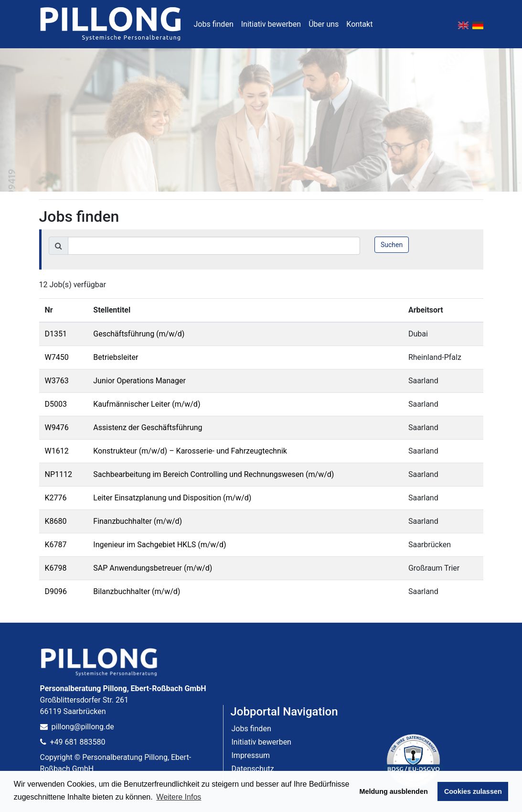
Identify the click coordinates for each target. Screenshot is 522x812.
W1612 (57, 451)
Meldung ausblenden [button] (394, 791)
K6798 (56, 568)
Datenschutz (253, 769)
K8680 (56, 521)
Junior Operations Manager (139, 381)
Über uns (324, 24)
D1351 (56, 334)
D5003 (56, 404)
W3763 (57, 381)
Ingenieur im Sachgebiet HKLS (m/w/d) (160, 545)
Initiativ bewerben (271, 24)
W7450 (57, 357)
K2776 (56, 498)
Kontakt (359, 24)
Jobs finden (214, 24)
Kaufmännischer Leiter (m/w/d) (147, 404)
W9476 (57, 428)
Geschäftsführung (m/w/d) (139, 334)
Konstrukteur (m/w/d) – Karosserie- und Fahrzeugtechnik (190, 451)
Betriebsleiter (116, 357)
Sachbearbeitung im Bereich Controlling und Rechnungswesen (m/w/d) (213, 474)
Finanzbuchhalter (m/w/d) (138, 521)
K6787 (56, 545)
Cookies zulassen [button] (473, 791)
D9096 (56, 591)
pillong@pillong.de (77, 727)
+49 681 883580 (73, 742)
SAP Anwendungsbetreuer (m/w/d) (153, 568)
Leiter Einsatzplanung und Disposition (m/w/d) (172, 498)
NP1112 (59, 474)
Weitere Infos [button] (179, 797)
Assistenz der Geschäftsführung (148, 428)
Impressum (251, 755)
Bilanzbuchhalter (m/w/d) (137, 591)
